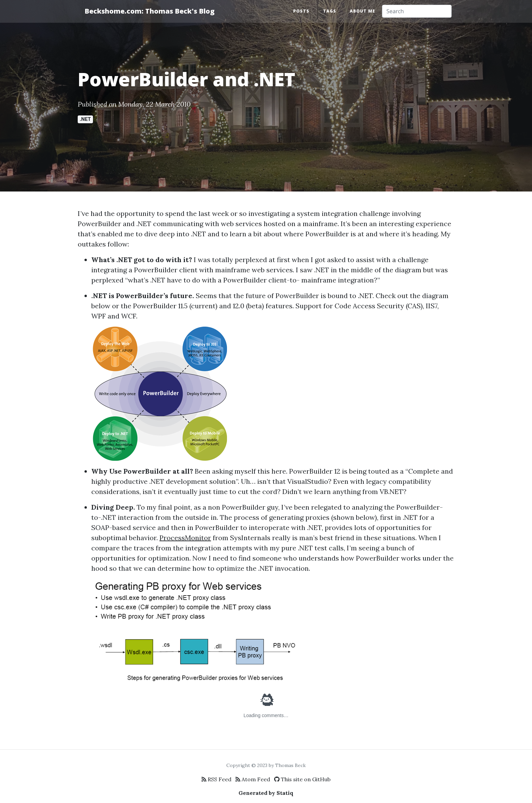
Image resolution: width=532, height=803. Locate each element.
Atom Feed (253, 779)
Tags (330, 11)
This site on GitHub (302, 779)
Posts (301, 11)
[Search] (417, 11)
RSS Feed (216, 779)
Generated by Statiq (266, 793)
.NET (85, 119)
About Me (363, 11)
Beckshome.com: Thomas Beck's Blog (149, 11)
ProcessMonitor (185, 538)
